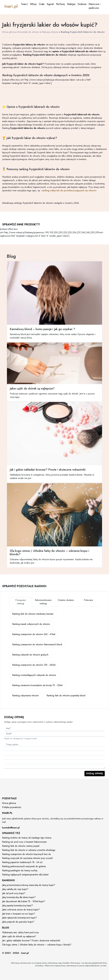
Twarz (24, 4)
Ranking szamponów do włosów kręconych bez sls (26, 854)
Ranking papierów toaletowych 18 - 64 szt (22, 862)
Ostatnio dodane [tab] (66, 600)
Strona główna (9, 32)
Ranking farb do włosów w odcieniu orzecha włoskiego (29, 850)
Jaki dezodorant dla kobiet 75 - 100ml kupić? (24, 901)
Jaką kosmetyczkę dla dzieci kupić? (19, 897)
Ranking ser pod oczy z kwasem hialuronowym (24, 842)
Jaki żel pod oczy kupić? (14, 893)
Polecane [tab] (88, 600)
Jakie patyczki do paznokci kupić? (18, 922)
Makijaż (71, 4)
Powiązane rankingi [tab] (21, 602)
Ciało (42, 4)
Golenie (82, 4)
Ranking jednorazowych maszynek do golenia (24, 866)
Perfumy (60, 4)
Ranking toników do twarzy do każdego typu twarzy (27, 838)
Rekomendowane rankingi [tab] (43, 602)
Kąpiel (50, 4)
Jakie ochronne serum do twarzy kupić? (21, 910)
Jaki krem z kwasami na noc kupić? (19, 914)
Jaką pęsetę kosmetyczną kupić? (18, 905)
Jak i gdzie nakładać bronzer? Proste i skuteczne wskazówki (31, 941)
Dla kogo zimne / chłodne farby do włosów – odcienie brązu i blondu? (37, 945)
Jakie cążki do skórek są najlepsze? (19, 936)
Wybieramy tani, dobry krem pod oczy (20, 932)
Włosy (33, 4)
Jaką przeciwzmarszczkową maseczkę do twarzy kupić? (29, 885)
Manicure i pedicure (95, 6)
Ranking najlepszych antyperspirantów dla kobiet (25, 875)
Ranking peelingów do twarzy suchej (20, 870)
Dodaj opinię (95, 773)
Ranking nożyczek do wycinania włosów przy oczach (27, 858)
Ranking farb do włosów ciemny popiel (21, 846)
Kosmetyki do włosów (29, 32)
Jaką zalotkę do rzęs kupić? (15, 889)
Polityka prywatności (12, 807)
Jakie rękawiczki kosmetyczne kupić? (20, 918)
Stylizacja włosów (50, 32)
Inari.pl (11, 6)
